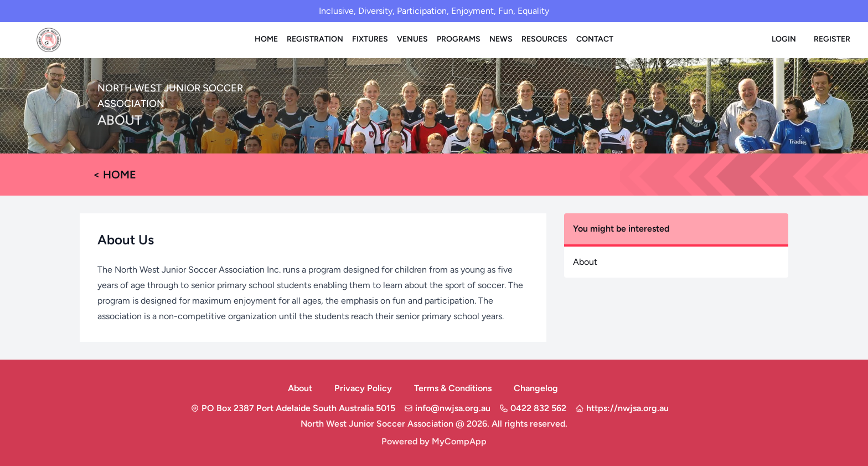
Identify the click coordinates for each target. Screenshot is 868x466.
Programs (459, 39)
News (501, 39)
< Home (115, 175)
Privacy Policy (363, 388)
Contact (595, 39)
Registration (315, 39)
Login (784, 39)
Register (832, 39)
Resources (544, 39)
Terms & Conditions (453, 388)
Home (266, 39)
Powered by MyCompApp (434, 441)
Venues (412, 39)
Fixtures (370, 39)
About (585, 262)
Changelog (536, 388)
